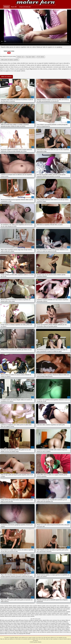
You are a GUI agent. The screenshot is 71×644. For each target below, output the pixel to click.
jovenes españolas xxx (18, 613)
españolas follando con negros (53, 607)
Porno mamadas (25, 622)
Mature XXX (22, 632)
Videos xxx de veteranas (35, 626)
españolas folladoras (33, 607)
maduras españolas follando (36, 615)
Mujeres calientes (29, 632)
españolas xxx (15, 610)
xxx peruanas (43, 623)
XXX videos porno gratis (5, 620)
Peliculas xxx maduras (65, 628)
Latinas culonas (54, 629)
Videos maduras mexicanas (24, 629)
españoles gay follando (46, 610)
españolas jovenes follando (38, 609)
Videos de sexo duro (9, 634)
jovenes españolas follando (8, 613)
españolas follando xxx (19, 609)
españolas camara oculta (47, 606)
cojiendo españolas (25, 606)
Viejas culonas (41, 622)
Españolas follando (35, 3)
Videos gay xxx (56, 622)
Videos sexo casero (48, 622)
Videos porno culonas (12, 623)
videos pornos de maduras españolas (10, 60)
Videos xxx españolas (51, 623)
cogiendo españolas (17, 606)
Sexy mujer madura (31, 57)
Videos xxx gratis (11, 626)
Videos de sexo (63, 632)
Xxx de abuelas (41, 57)
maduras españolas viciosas (49, 615)
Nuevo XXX (14, 7)
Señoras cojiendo (43, 620)
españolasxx (28, 610)
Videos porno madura (53, 626)
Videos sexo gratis (19, 626)
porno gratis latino (20, 616)
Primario (7, 7)
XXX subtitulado (27, 634)
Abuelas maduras (62, 629)
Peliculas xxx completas (49, 631)
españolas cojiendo (4, 607)
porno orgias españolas (29, 616)
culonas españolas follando (35, 606)
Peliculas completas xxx (5, 628)
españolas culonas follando (23, 607)
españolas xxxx (21, 610)
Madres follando (27, 628)
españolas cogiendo (64, 606)
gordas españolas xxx (21, 612)
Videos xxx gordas (44, 626)
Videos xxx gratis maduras (37, 628)
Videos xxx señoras (34, 629)
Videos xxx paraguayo (19, 634)
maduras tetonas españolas (61, 615)
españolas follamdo (42, 607)
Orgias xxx (62, 622)
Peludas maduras (33, 631)
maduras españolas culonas (24, 615)
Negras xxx (57, 631)
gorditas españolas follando (32, 612)
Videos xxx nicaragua (50, 625)
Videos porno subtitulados (60, 625)
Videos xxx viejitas (56, 628)
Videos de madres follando (14, 632)
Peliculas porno (20, 628)
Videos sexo (20, 625)
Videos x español (64, 631)
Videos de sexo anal (37, 632)
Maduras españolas (34, 620)
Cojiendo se (41, 629)
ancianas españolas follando (6, 606)
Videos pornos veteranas (52, 620)
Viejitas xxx (7, 631)
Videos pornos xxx (28, 623)
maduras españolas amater (54, 613)
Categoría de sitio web (25, 7)
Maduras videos (36, 623)
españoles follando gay (35, 610)
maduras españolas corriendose (11, 615)
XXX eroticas (26, 626)
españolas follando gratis (8, 609)
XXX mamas (22, 620)
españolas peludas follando (50, 609)
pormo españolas (12, 616)
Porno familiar (9, 622)
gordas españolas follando (10, 612)
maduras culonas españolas (41, 613)
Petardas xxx (27, 620)
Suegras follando (21, 623)
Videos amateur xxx (17, 622)
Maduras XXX (5, 626)
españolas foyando (28, 609)
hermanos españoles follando (55, 612)
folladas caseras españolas (57, 610)
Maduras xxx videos (47, 628)
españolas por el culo (61, 609)
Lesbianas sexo (20, 57)
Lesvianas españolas (5, 629)
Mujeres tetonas (40, 631)
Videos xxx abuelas (15, 620)
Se (28, 631)
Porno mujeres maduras (61, 623)
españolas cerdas (56, 606)
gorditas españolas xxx (43, 612)
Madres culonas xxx (13, 629)
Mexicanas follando (14, 631)
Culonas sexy (42, 625)
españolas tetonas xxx (7, 610)
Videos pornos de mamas (63, 626)
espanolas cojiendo (12, 607)
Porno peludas (14, 628)
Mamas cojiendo (47, 629)
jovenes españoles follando (29, 613)
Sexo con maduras (61, 620)
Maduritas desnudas (23, 631)
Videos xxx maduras (33, 622)
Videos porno (26, 625)
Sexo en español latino (34, 625)
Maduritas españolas (46, 632)
